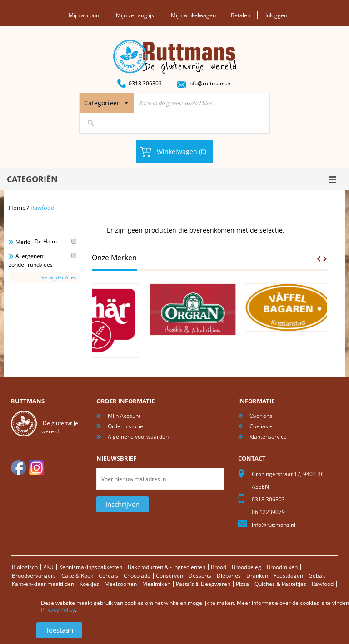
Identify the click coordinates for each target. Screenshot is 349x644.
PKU (48, 567)
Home (17, 208)
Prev (319, 259)
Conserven (170, 576)
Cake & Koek (77, 576)
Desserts (200, 576)
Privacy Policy (58, 610)
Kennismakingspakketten (91, 567)
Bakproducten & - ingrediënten (167, 567)
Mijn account (85, 15)
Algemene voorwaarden (138, 437)
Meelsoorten (121, 584)
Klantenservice (268, 437)
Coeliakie (261, 426)
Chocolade (137, 576)
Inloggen (276, 15)
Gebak (317, 576)
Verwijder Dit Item (74, 241)
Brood (219, 567)
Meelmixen (156, 584)
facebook (19, 467)
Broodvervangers (34, 576)
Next (325, 259)
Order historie (125, 426)
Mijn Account (124, 416)
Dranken (257, 576)
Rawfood (323, 584)
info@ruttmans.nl (210, 83)
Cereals (108, 576)
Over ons (261, 416)
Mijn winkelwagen (193, 15)
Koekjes (89, 584)
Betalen (241, 15)
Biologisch (25, 567)
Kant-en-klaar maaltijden (43, 584)
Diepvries (229, 576)
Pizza (242, 584)
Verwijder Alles (59, 277)
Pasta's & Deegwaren (203, 584)
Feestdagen (288, 576)
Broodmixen (282, 567)
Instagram (36, 467)
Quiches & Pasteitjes (280, 584)
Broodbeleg (247, 567)
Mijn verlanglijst (136, 15)
